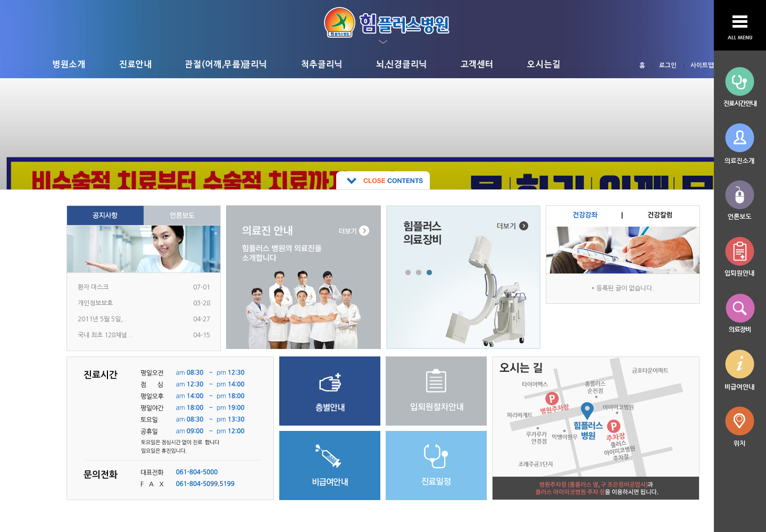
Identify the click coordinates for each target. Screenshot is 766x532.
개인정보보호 (95, 303)
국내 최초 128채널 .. (105, 335)
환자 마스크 (93, 287)
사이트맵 (702, 65)
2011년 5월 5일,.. (102, 319)
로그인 (668, 65)
